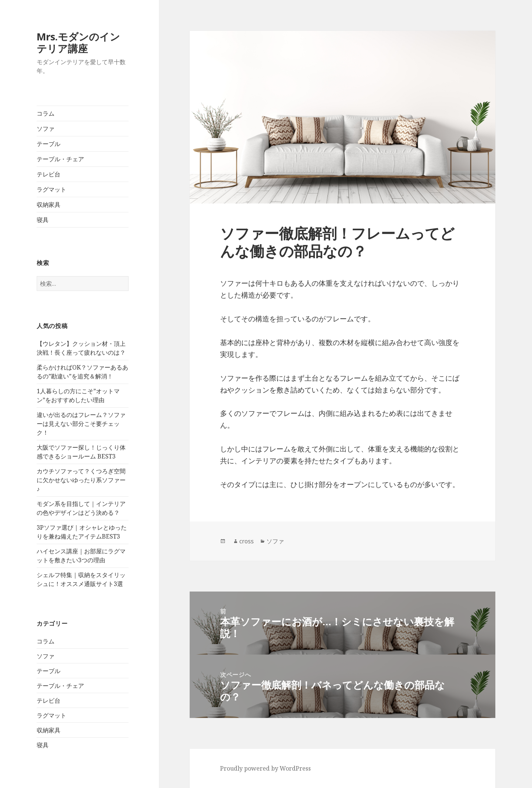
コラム (46, 113)
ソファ (46, 129)
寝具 (43, 220)
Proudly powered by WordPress (265, 768)
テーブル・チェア (60, 159)
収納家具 (49, 205)
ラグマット (51, 189)
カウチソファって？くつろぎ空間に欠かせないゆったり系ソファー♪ (81, 480)
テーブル (49, 144)
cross (247, 541)
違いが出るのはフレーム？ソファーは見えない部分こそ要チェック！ (81, 424)
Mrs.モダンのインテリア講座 (78, 42)
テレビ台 (49, 174)
